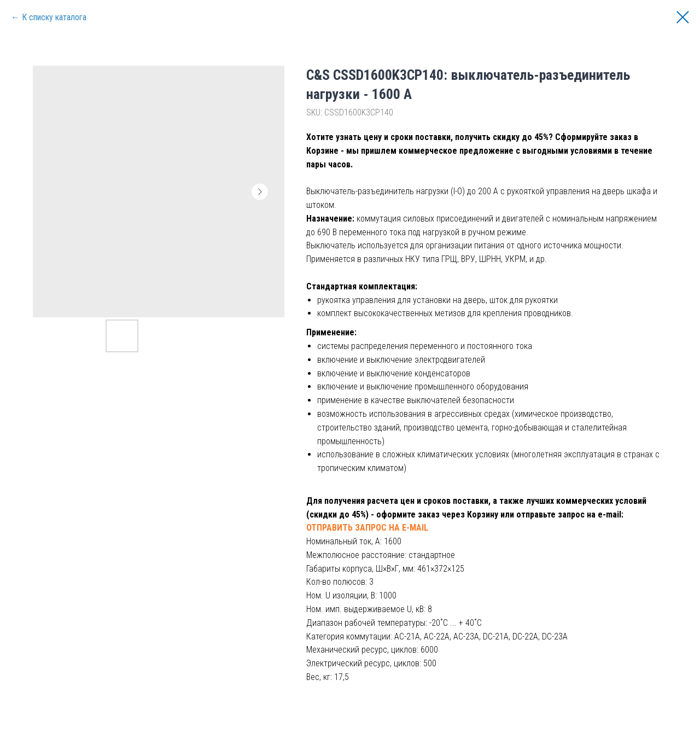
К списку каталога (54, 17)
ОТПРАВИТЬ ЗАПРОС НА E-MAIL (367, 528)
